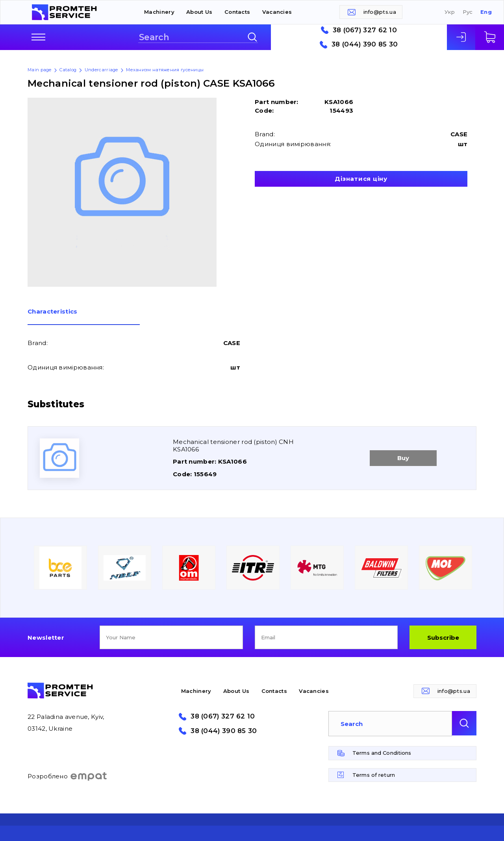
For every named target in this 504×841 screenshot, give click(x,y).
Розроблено (68, 776)
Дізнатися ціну (361, 179)
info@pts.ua (380, 12)
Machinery (159, 12)
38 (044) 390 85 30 (365, 44)
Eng (486, 12)
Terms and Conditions (382, 753)
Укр (450, 12)
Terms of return (374, 775)
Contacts (237, 12)
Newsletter (46, 638)
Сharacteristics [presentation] (53, 312)
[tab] (84, 317)
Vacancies (277, 12)
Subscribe (443, 638)
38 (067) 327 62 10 (365, 30)
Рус (468, 12)
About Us (199, 12)
